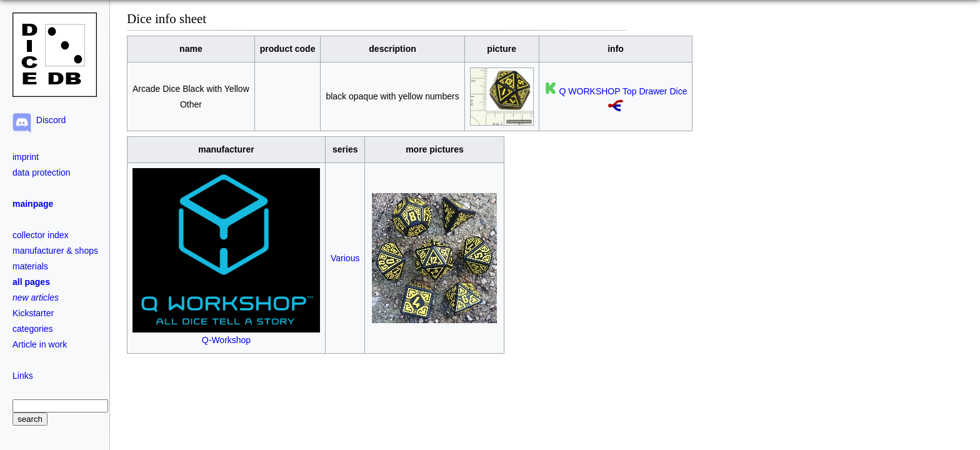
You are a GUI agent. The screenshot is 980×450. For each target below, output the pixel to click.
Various (345, 258)
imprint (26, 157)
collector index (41, 235)
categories (33, 329)
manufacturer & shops (55, 251)
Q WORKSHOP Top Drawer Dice (623, 91)
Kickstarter (33, 313)
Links (23, 376)
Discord (48, 120)
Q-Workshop (226, 335)
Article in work (40, 344)
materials (30, 266)
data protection (42, 172)
